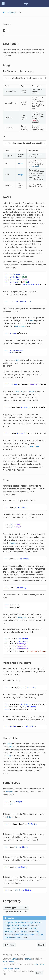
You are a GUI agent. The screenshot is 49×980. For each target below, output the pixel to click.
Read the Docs (9, 961)
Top (39, 973)
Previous (9, 945)
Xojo (26, 4)
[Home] (4, 12)
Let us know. (39, 964)
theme (28, 959)
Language (11, 12)
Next (41, 945)
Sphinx (15, 959)
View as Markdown (11, 968)
